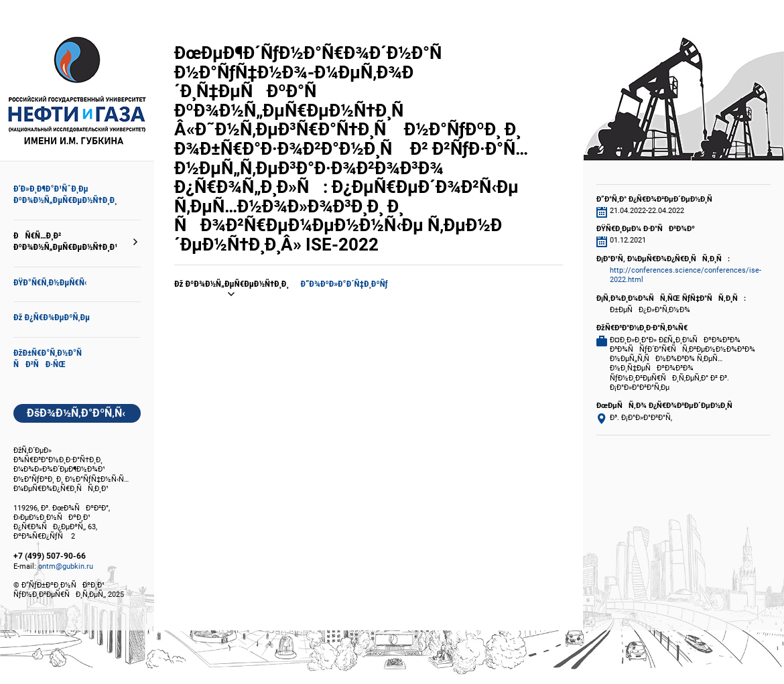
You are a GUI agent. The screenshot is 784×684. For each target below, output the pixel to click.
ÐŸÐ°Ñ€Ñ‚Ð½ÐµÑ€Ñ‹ (50, 282)
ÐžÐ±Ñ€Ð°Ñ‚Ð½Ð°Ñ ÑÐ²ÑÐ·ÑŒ (51, 358)
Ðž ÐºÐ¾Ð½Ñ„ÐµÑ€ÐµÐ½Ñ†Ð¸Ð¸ (232, 284)
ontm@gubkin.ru (66, 566)
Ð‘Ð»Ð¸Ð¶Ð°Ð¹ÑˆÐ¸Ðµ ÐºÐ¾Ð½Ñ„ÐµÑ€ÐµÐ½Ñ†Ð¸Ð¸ (65, 194)
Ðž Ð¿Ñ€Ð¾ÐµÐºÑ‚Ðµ (52, 317)
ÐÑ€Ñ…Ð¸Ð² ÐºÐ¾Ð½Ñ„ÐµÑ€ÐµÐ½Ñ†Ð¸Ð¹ (65, 241)
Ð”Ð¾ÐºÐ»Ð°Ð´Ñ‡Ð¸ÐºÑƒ (344, 284)
